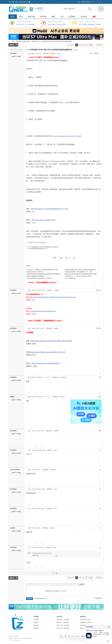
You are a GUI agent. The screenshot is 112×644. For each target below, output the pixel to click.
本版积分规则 (98, 598)
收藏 (13, 2)
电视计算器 (32, 24)
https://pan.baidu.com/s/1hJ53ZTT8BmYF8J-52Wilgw (51, 341)
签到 (94, 17)
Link (34, 584)
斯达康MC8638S (32, 242)
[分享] (28, 50)
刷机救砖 (66, 622)
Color (30, 584)
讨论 (27, 24)
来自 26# (98, 328)
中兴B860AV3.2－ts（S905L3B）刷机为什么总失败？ (78, 276)
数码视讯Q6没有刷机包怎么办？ (39, 249)
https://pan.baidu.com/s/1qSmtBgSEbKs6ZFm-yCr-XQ (49, 209)
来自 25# (98, 290)
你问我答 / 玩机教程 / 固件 (23, 41)
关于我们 (36, 619)
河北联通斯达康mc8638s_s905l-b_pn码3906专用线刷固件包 (80, 270)
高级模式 (82, 584)
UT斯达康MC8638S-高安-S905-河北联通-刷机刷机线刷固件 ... (57, 41)
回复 (30, 286)
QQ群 (17, 2)
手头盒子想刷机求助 (70, 278)
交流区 (49, 24)
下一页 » (56, 573)
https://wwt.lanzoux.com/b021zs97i (44, 220)
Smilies (42, 584)
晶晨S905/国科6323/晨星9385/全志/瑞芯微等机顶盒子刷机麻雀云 (44, 274)
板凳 (100, 397)
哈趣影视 (83, 622)
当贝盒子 (84, 17)
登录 (79, 2)
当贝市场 (43, 17)
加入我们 (36, 625)
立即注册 (83, 2)
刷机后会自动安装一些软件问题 (35, 272)
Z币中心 (64, 24)
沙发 (100, 377)
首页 (10, 2)
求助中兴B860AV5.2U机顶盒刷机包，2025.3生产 (40, 278)
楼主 (91, 53)
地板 (100, 431)
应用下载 (31, 17)
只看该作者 (46, 53)
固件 (65, 60)
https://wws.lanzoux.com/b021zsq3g (43, 311)
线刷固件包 (43, 242)
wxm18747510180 (15, 470)
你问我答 (85, 24)
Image (32, 584)
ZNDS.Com (17, 640)
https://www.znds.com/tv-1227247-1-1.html (68, 136)
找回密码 (88, 2)
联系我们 (36, 622)
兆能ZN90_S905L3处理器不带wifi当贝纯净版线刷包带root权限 (81, 274)
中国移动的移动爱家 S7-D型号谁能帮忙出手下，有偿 (78, 272)
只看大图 (53, 53)
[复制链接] (76, 50)
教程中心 (59, 622)
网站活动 (59, 24)
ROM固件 (98, 24)
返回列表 (72, 45)
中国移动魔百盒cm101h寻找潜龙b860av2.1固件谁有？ (45, 247)
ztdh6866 (12, 528)
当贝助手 (90, 622)
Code (39, 584)
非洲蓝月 (12, 397)
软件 (46, 102)
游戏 (23, 24)
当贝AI (89, 619)
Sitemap (77, 636)
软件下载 (19, 24)
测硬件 (54, 24)
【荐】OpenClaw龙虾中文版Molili (95, 631)
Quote (37, 584)
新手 (80, 24)
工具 (62, 17)
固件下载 (59, 625)
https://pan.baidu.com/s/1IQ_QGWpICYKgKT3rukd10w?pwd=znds (53, 297)
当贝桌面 (83, 625)
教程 (53, 17)
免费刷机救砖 (92, 24)
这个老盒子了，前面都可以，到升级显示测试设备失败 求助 (42, 270)
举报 (100, 286)
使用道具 (94, 286)
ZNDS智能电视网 (9, 41)
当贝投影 (72, 17)
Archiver (61, 636)
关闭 (109, 627)
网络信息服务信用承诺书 (64, 638)
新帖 (66, 636)
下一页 (98, 45)
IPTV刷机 (66, 625)
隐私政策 (36, 628)
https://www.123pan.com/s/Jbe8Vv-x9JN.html (48, 352)
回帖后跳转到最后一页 (40, 598)
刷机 (55, 60)
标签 (69, 636)
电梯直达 (96, 53)
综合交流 (59, 619)
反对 (42, 324)
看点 (21, 17)
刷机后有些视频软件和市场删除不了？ (37, 276)
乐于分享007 (13, 53)
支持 (36, 324)
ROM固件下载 (35, 41)
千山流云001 (13, 377)
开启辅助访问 (77, 1)
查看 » (108, 641)
